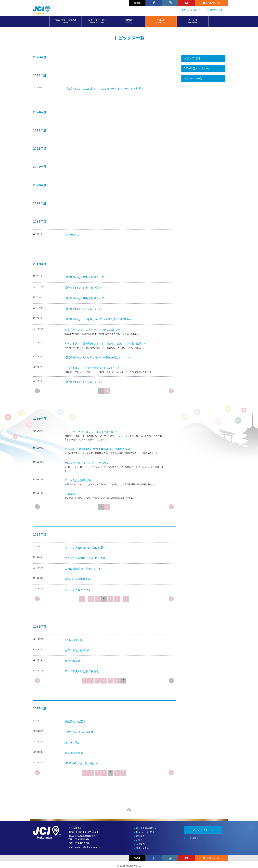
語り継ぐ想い (72, 743)
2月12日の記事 (73, 640)
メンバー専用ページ (195, 10)
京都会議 (70, 494)
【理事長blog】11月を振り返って (84, 288)
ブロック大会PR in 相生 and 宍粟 (84, 548)
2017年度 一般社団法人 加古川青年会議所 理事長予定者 (97, 449)
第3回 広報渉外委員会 (77, 579)
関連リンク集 (216, 10)
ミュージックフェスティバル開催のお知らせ (91, 432)
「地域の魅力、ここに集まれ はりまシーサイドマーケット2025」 (104, 89)
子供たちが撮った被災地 (79, 732)
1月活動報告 (72, 235)
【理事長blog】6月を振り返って (84, 382)
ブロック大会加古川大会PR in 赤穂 (85, 558)
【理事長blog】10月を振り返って (84, 298)
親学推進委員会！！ (76, 661)
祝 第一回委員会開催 (77, 650)
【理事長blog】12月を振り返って (84, 277)
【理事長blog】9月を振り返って (84, 309)
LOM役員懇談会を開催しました (83, 569)
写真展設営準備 (74, 753)
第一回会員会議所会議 (78, 480)
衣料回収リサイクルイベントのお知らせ (88, 463)
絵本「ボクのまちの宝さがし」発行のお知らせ (92, 330)
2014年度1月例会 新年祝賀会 (82, 671)
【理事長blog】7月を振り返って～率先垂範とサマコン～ (98, 357)
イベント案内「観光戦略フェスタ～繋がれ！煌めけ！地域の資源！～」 (107, 344)
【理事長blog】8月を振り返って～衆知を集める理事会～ (98, 319)
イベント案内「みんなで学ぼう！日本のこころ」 (93, 368)
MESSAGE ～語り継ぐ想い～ (81, 763)
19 (126, 599)
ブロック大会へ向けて (78, 590)
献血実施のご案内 (75, 721)
